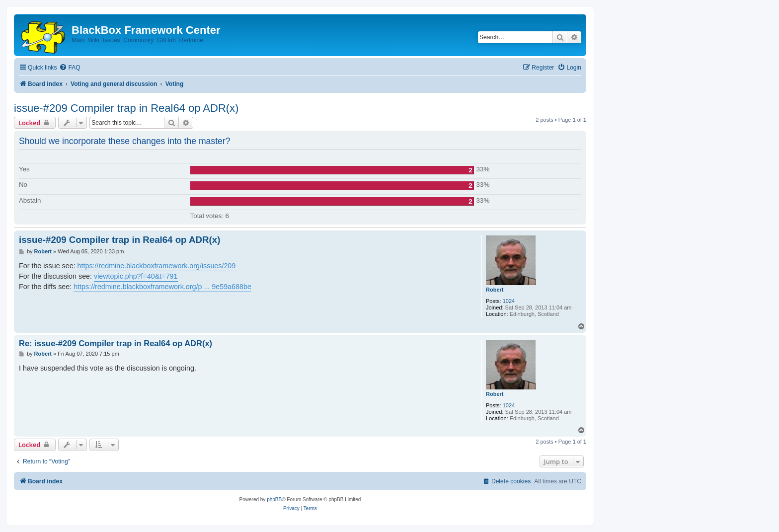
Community (138, 40)
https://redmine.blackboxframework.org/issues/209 (157, 266)
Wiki (94, 40)
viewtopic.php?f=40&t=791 (136, 276)
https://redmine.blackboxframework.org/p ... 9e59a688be (162, 287)
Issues (112, 40)
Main (78, 40)
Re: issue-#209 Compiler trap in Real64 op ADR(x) (116, 343)
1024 (509, 301)
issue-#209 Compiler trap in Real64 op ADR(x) (126, 108)
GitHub (166, 40)
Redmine (191, 40)
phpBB (274, 499)
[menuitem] (70, 68)
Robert (495, 290)
